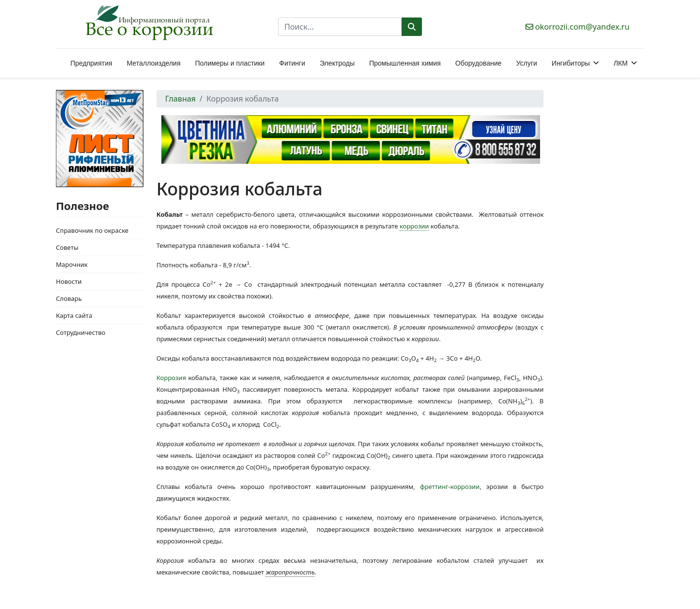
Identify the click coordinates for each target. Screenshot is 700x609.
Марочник (72, 264)
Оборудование (479, 63)
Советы (67, 247)
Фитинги (292, 63)
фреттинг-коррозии (450, 487)
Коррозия (171, 378)
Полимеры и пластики (230, 63)
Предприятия (91, 63)
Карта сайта (74, 315)
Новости (69, 281)
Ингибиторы (571, 63)
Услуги (527, 63)
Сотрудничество (81, 332)
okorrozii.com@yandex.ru (582, 27)
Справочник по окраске (92, 230)
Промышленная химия (405, 63)
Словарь (69, 298)
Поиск (412, 27)
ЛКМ (621, 63)
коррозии (414, 226)
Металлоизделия (154, 63)
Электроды (337, 63)
